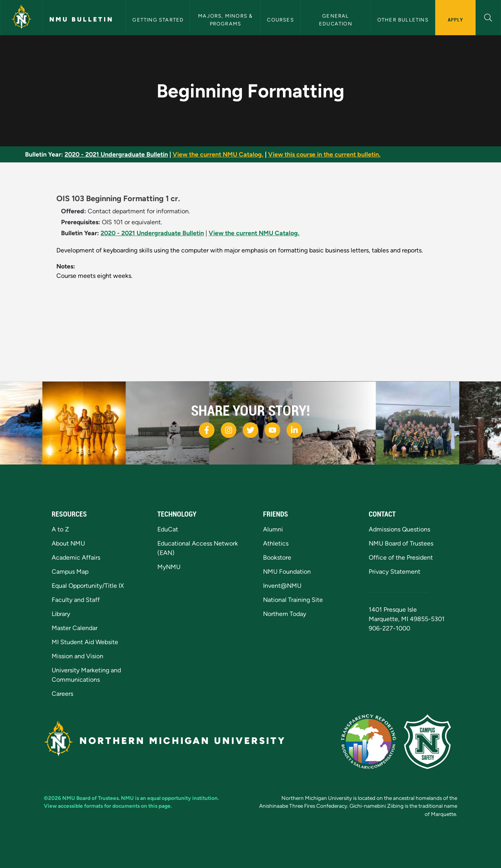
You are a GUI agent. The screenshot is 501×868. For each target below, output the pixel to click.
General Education (336, 20)
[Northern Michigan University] (22, 18)
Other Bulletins (403, 20)
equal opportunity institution (182, 798)
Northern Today (285, 614)
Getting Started (158, 20)
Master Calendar (75, 628)
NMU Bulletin (81, 19)
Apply (455, 20)
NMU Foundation (287, 572)
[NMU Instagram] (229, 430)
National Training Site (293, 600)
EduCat (168, 529)
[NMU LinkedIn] (294, 430)
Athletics (276, 543)
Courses (280, 20)
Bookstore (277, 557)
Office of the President (401, 557)
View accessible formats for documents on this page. (108, 806)
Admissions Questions (399, 529)
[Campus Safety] (431, 741)
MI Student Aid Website (85, 642)
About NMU (68, 543)
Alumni (273, 529)
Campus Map (70, 572)
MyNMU (169, 567)
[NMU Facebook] (207, 430)
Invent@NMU (282, 586)
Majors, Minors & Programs (226, 20)
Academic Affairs (76, 557)
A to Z (60, 529)
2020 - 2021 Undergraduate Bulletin (116, 154)
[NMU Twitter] (250, 430)
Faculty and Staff (76, 600)
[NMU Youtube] (272, 430)
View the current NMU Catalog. (218, 154)
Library (61, 614)
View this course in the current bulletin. (324, 154)
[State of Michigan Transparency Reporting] (372, 741)
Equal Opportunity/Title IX (88, 586)
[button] (488, 17)
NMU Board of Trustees (401, 543)
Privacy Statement (395, 572)
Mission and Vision (77, 656)
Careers (62, 694)
